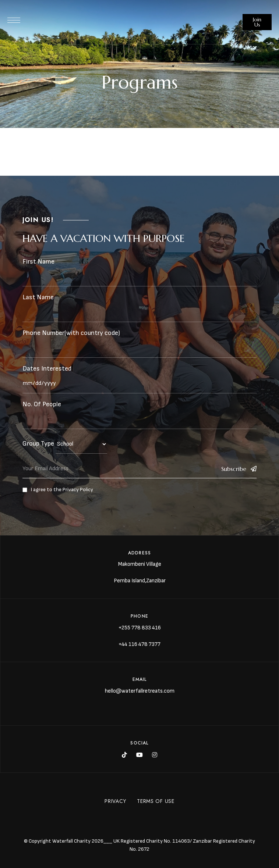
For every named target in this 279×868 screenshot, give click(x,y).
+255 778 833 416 (140, 628)
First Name (38, 262)
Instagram (155, 755)
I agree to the (58, 490)
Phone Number (43, 333)
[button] (257, 22)
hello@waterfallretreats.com (140, 691)
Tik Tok (124, 755)
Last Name (38, 297)
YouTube (139, 755)
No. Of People (42, 404)
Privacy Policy (78, 490)
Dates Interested (47, 369)
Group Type (38, 444)
